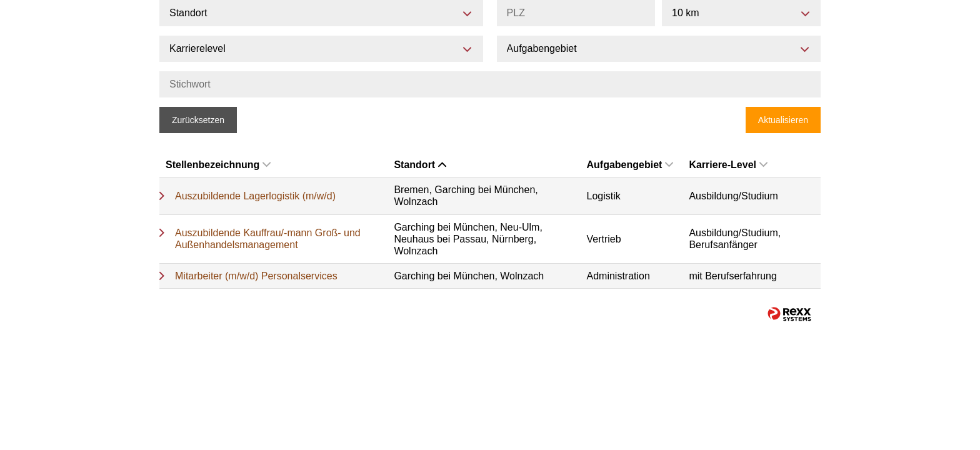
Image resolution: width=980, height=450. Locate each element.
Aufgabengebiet (630, 165)
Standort (420, 165)
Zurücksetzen (198, 120)
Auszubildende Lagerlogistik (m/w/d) (255, 196)
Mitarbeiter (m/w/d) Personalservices (256, 276)
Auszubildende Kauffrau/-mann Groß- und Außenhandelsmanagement (268, 239)
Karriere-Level (728, 165)
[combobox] (741, 13)
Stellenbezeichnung (218, 165)
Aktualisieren (783, 120)
